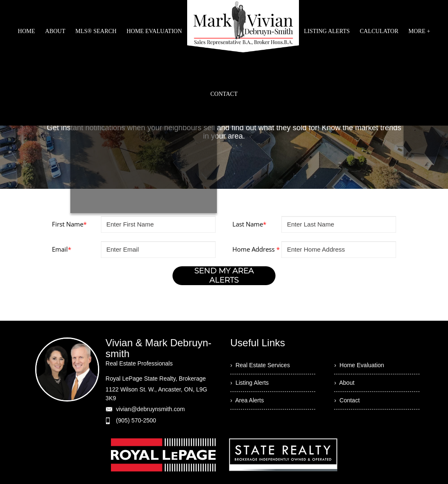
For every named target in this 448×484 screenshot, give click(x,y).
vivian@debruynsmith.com (150, 409)
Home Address (256, 249)
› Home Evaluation (359, 365)
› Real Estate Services (260, 365)
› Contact (347, 400)
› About (344, 383)
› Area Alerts (247, 400)
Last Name (249, 224)
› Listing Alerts (250, 383)
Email (62, 249)
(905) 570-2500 (136, 420)
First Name (69, 224)
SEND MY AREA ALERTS (224, 275)
